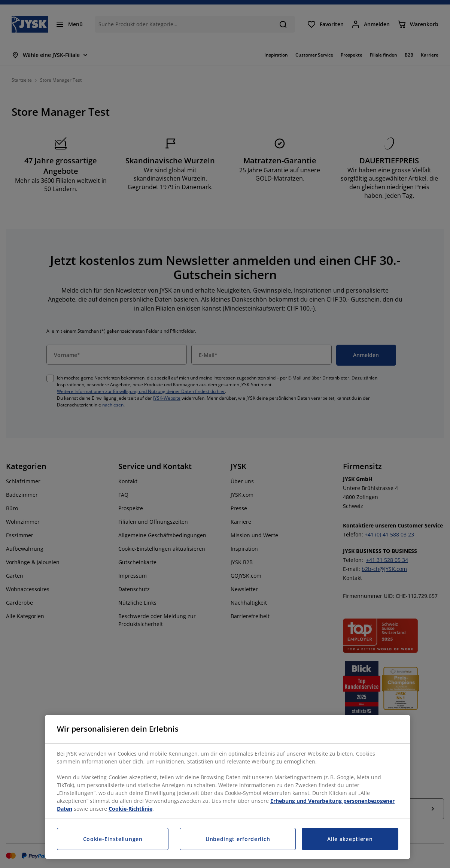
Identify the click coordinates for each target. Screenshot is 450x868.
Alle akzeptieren (350, 839)
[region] (228, 787)
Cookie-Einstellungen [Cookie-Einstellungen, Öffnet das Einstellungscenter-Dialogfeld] (113, 839)
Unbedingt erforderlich (238, 839)
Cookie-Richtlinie (130, 809)
